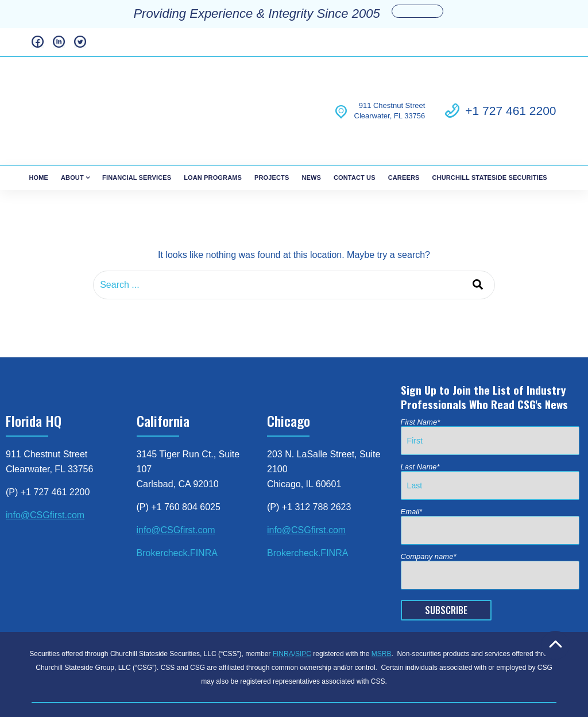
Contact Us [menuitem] (355, 129)
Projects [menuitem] (272, 129)
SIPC (303, 606)
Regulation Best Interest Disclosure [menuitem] (229, 688)
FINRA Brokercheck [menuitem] (118, 675)
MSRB (382, 606)
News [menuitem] (311, 129)
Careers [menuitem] (404, 129)
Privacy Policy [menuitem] (187, 675)
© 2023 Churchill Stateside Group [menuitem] (361, 688)
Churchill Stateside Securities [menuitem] (489, 129)
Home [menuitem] (38, 129)
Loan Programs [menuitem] (213, 129)
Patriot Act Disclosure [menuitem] (340, 675)
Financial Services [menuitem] (137, 129)
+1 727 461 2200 (510, 86)
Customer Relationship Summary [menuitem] (446, 675)
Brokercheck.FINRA (177, 505)
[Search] (478, 237)
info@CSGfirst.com (45, 467)
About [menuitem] (72, 129)
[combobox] (294, 237)
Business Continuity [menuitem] (257, 675)
